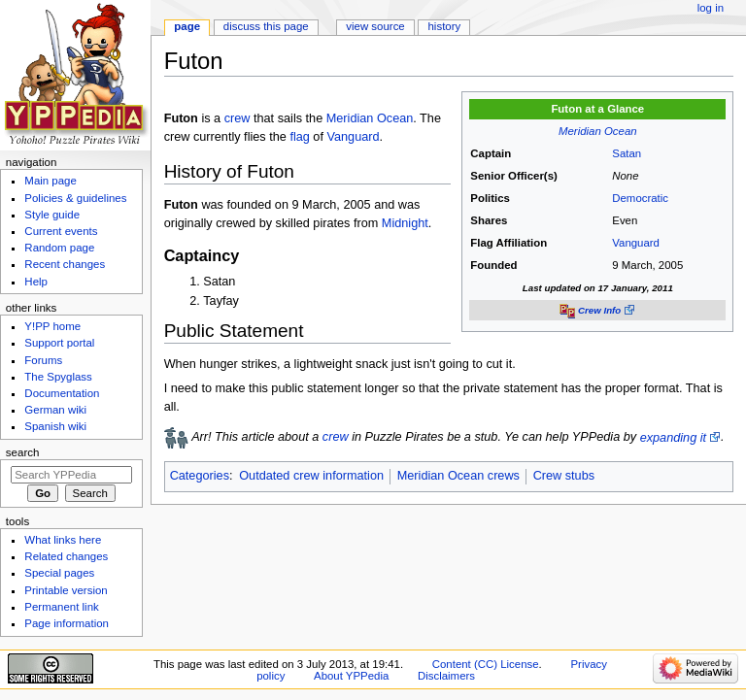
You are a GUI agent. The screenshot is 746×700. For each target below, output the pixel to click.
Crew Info (599, 310)
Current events (61, 231)
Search (23, 452)
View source (375, 26)
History (445, 26)
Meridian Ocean (598, 131)
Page (187, 26)
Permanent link (61, 607)
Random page (59, 248)
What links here (63, 540)
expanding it (673, 438)
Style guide (52, 215)
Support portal (59, 343)
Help (36, 282)
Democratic (640, 198)
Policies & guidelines (75, 198)
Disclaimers (446, 676)
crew (237, 118)
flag (299, 137)
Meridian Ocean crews (458, 476)
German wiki (55, 410)
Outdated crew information (311, 476)
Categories (200, 476)
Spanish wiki (55, 426)
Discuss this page (266, 26)
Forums (43, 360)
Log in (711, 8)
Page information (67, 623)
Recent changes (65, 264)
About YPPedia (351, 676)
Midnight (405, 223)
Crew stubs (564, 476)
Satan (627, 153)
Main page (51, 181)
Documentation (62, 393)
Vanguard (636, 243)
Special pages (59, 573)
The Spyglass (58, 377)
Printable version (66, 590)
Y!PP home (52, 326)
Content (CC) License (486, 664)
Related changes (66, 556)
